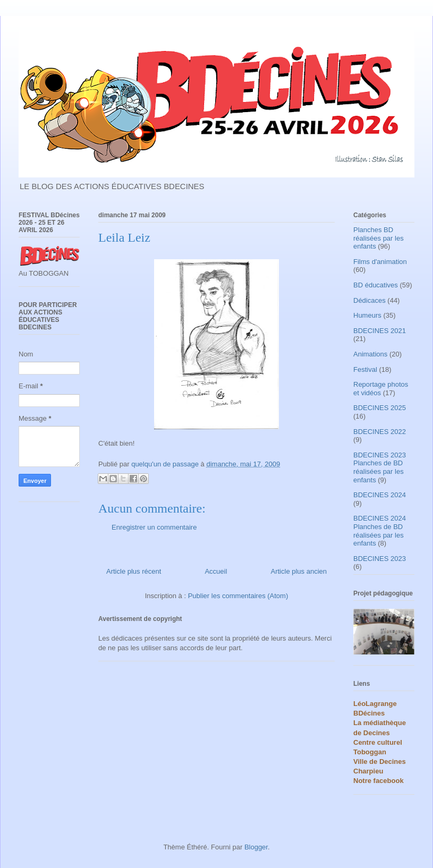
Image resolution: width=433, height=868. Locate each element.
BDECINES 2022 (380, 432)
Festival (365, 369)
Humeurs (367, 315)
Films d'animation (380, 262)
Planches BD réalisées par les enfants (379, 238)
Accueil (216, 571)
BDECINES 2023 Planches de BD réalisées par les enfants (380, 467)
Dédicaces (370, 300)
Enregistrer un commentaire (154, 527)
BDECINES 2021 (380, 331)
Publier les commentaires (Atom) (238, 596)
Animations (370, 354)
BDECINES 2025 (380, 408)
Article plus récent (134, 571)
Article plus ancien (299, 571)
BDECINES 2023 (380, 559)
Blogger (256, 847)
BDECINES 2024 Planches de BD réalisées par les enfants (380, 531)
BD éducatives (376, 285)
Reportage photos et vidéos (381, 389)
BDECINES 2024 (380, 495)
